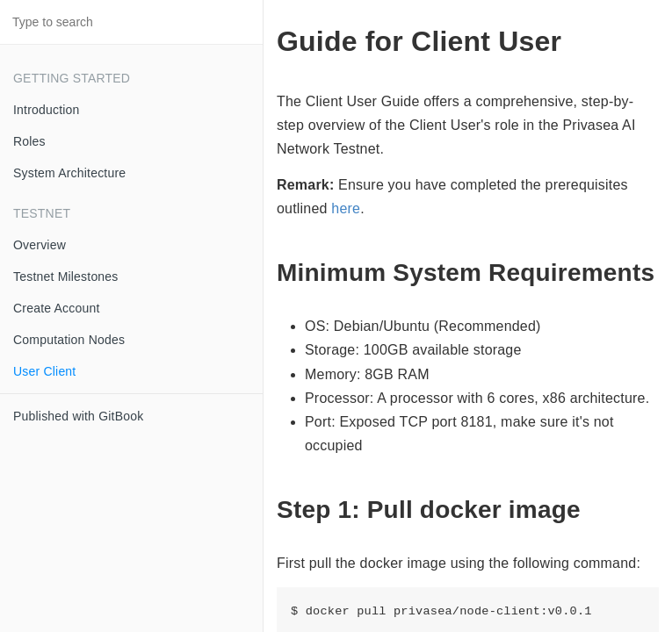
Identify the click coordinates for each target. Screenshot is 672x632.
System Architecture (69, 173)
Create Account (57, 308)
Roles (29, 141)
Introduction (47, 110)
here (346, 208)
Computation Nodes (69, 340)
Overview (40, 245)
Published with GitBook (78, 416)
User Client (44, 371)
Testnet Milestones (66, 276)
